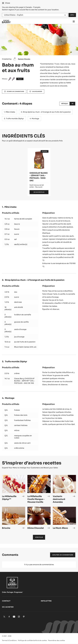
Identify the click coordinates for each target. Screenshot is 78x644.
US (72, 104)
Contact (6, 601)
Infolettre (46, 601)
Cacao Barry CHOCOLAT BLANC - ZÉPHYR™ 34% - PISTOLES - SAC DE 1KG (25, 381)
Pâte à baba (10, 112)
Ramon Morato (24, 59)
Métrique (64, 104)
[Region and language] (35, 15)
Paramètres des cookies (56, 640)
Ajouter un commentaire (63, 555)
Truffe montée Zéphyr (15, 119)
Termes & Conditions (9, 640)
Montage (35, 119)
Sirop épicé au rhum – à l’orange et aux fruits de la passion (47, 112)
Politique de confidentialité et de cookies (32, 640)
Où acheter (8, 607)
